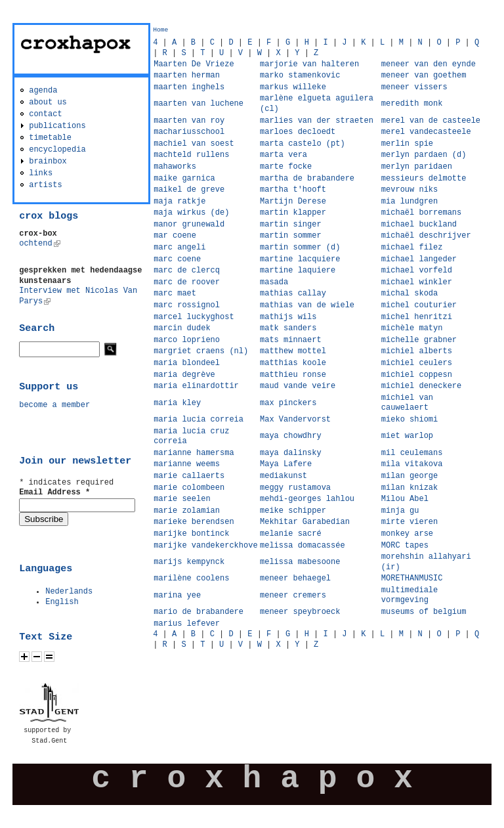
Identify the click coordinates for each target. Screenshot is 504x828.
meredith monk (412, 104)
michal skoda (409, 294)
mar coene (175, 236)
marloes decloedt (298, 132)
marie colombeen (189, 488)
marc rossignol (187, 305)
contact (45, 114)
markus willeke (293, 87)
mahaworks (175, 167)
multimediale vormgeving (409, 596)
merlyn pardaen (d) (424, 155)
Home (160, 30)
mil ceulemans (412, 453)
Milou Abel (405, 499)
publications (57, 126)
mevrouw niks (409, 190)
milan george (409, 476)
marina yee (177, 596)
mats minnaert (291, 340)
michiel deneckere (421, 386)
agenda (43, 91)
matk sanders (288, 328)
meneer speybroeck (300, 612)
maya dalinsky (291, 453)
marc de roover (187, 282)
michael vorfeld (417, 271)
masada (274, 282)
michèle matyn (412, 328)
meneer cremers (293, 596)
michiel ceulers (417, 363)
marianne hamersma (194, 453)
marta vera (283, 155)
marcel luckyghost (194, 317)
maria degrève (184, 375)
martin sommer (291, 236)
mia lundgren (409, 202)
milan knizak (409, 488)
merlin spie (407, 144)
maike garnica (184, 179)
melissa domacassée (303, 546)
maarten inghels (189, 87)
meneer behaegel (295, 578)
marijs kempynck (189, 562)
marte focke (286, 167)
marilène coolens (191, 578)
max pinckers (288, 403)
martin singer (291, 225)
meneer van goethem (424, 76)
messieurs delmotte (424, 179)
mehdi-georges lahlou (307, 499)
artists (45, 185)
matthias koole (293, 363)
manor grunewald (189, 225)
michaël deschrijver (426, 236)
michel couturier (419, 305)
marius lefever (187, 624)
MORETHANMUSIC (412, 578)
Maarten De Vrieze (194, 64)
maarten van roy (189, 121)
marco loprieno (187, 340)
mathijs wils (288, 317)
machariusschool (189, 132)
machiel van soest (194, 144)
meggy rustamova (295, 488)
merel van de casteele (431, 121)
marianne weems (187, 464)
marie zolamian (187, 511)
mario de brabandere (199, 612)
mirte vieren (409, 522)
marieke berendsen (194, 522)
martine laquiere (298, 271)
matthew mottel (293, 351)
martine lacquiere (300, 259)
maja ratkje (179, 202)
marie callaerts (189, 476)
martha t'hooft (293, 190)
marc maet (175, 294)
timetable (50, 138)
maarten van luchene (199, 104)
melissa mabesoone (300, 562)
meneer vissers (414, 87)
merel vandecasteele (426, 132)
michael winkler (417, 282)
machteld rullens (191, 155)
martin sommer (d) (300, 248)
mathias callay (293, 294)
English (62, 602)
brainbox (48, 162)
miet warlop (407, 436)
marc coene (177, 259)
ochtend (39, 244)
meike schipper (293, 511)
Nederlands (69, 592)
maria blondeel (187, 363)
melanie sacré (291, 534)
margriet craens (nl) (201, 351)
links (41, 173)
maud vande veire (298, 386)
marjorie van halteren (309, 64)
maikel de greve (189, 190)
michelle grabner (419, 340)
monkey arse (407, 534)
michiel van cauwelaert (407, 403)
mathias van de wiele (307, 305)
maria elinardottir (196, 386)
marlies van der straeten (317, 121)
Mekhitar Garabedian (305, 522)
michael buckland (419, 225)
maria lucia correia (199, 420)
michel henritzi (417, 317)
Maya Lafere (286, 464)
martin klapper (293, 213)
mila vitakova (412, 464)
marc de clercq (187, 271)
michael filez (412, 248)
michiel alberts (417, 351)
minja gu (400, 511)
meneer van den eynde (429, 64)
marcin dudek (182, 328)
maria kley (177, 403)
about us (48, 102)
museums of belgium (424, 612)
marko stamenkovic (300, 76)
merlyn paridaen (417, 167)
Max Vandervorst (295, 420)
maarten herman (187, 76)
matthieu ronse (293, 375)
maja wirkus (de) (191, 213)
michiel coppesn (417, 375)
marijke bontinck (191, 534)
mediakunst (283, 476)
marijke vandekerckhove (205, 546)
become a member (54, 405)
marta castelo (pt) (303, 144)
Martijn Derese (293, 202)
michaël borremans (421, 213)
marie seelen (182, 499)
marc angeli (179, 248)
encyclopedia (57, 150)
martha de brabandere (307, 179)
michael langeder (419, 259)
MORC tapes (405, 546)
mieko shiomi (409, 420)
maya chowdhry (291, 436)
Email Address (54, 492)
